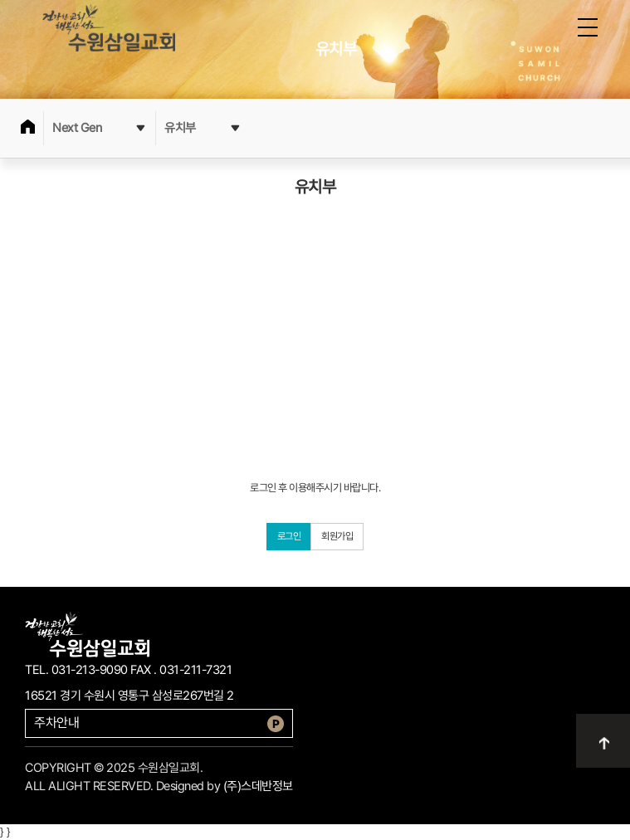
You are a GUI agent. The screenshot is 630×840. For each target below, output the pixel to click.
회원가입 (337, 536)
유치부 (203, 128)
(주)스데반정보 (258, 786)
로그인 (289, 536)
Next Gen (100, 128)
